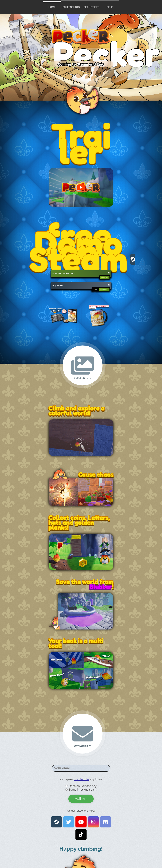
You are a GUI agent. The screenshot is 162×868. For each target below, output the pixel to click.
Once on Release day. (83, 786)
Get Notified (92, 7)
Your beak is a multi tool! (76, 643)
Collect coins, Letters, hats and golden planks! (79, 522)
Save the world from (85, 582)
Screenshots (71, 7)
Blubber (101, 586)
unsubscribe (82, 779)
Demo (110, 7)
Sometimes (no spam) (83, 790)
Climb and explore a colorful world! (76, 410)
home (52, 7)
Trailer (81, 143)
